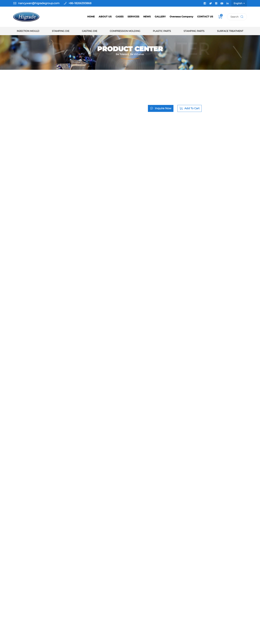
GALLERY (160, 17)
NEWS (147, 17)
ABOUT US (105, 17)
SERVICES (133, 17)
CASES (120, 17)
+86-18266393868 (80, 3)
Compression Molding (125, 31)
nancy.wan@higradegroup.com (39, 3)
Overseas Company (181, 17)
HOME (91, 17)
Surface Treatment (230, 31)
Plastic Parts (162, 31)
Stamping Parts (194, 31)
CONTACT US (205, 17)
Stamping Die (61, 31)
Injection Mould (28, 31)
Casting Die (90, 31)
